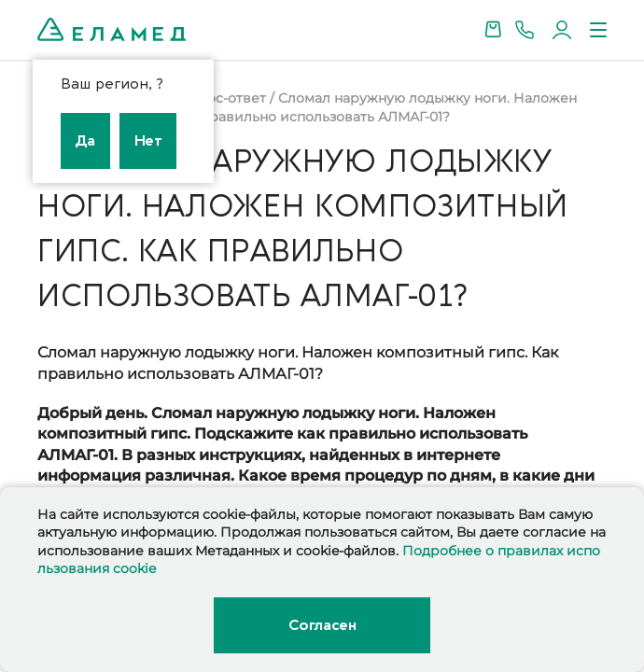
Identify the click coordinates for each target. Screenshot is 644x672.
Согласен (322, 625)
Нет (148, 141)
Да (85, 141)
